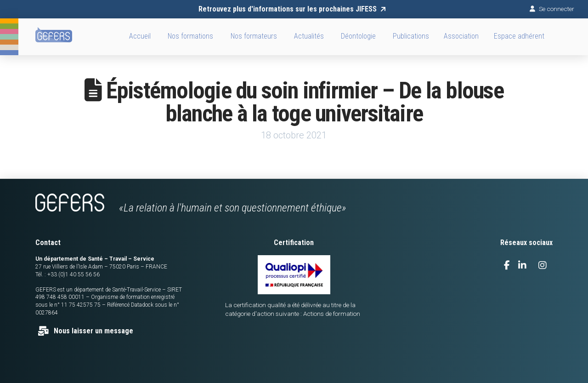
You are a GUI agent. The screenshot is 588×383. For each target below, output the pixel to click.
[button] (461, 37)
